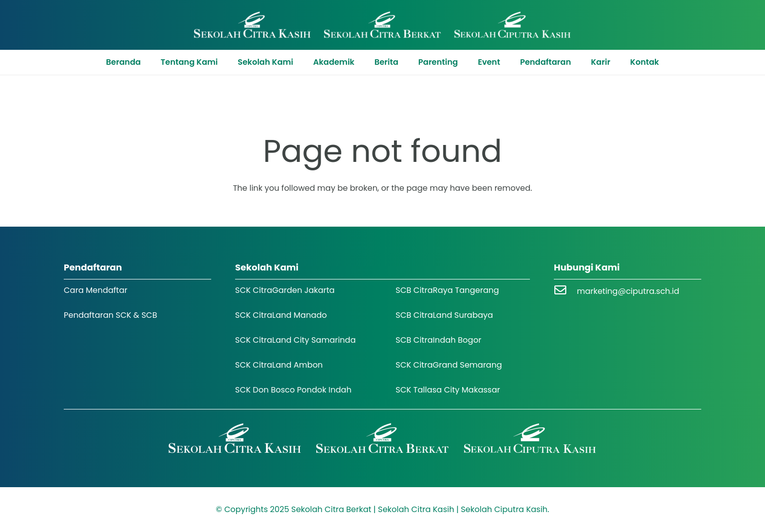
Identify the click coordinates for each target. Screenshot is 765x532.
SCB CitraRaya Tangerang (447, 290)
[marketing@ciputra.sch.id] (565, 291)
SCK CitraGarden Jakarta (285, 290)
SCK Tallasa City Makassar (448, 390)
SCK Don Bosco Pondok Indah (293, 390)
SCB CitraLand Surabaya (444, 315)
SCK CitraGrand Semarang (449, 365)
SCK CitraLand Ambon (279, 365)
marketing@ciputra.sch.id (628, 291)
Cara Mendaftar (96, 290)
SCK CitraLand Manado (281, 315)
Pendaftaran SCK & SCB (111, 315)
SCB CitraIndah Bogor (438, 340)
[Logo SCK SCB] (383, 25)
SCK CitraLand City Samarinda (295, 340)
